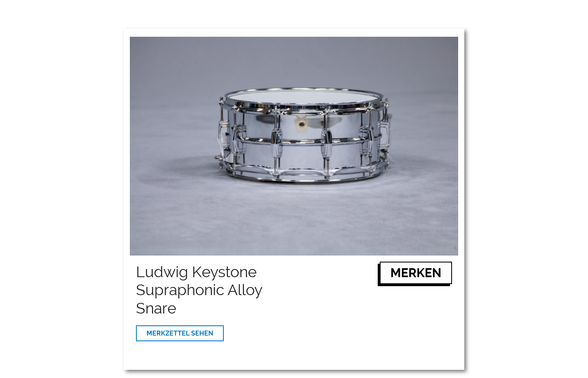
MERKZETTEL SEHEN (180, 333)
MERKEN (416, 273)
